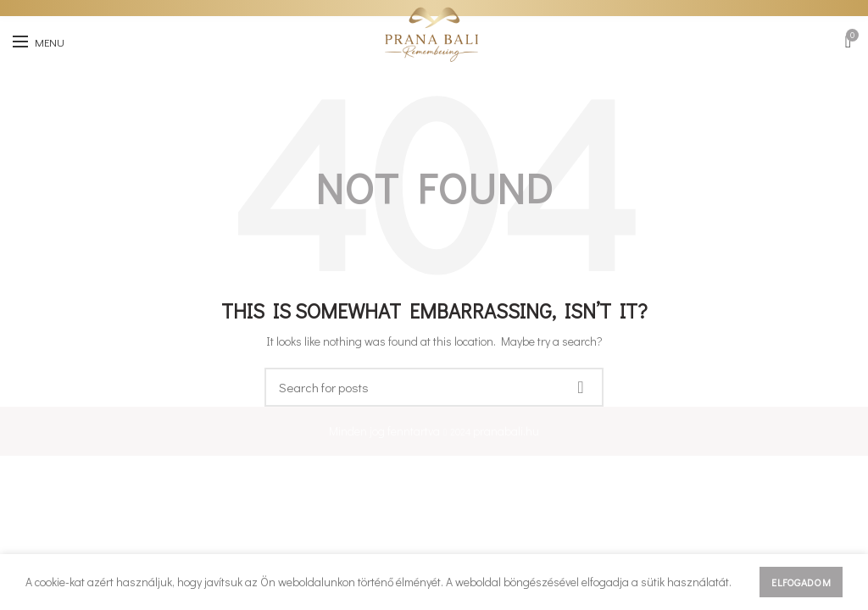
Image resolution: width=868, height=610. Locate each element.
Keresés (581, 387)
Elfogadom (801, 582)
